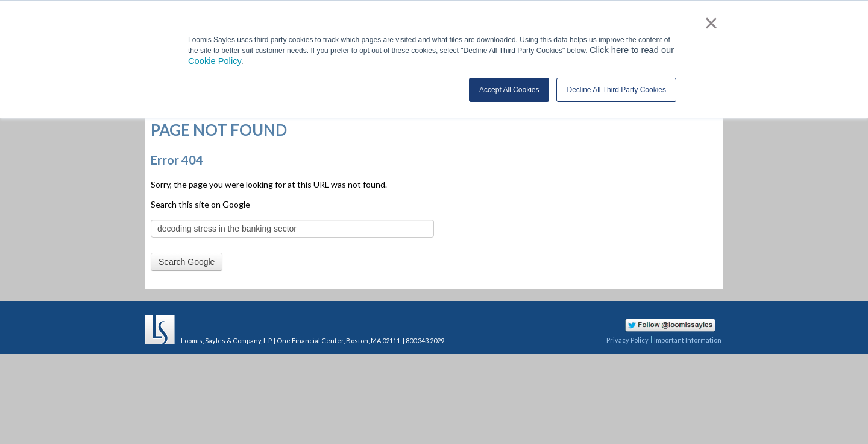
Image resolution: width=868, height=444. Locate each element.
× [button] (711, 23)
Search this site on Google (200, 204)
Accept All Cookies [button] (509, 90)
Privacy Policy (627, 340)
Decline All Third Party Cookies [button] (616, 90)
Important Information (688, 340)
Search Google (187, 262)
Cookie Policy (215, 61)
